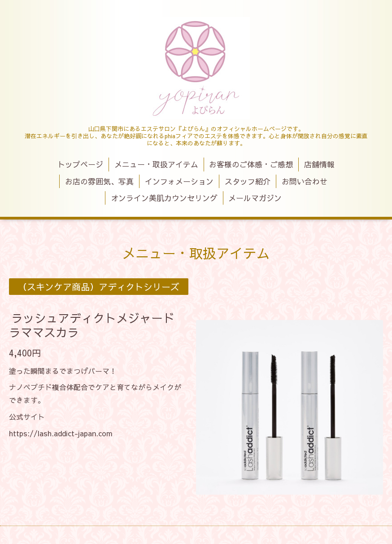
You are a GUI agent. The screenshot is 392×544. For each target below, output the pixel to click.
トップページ (80, 164)
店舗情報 (319, 164)
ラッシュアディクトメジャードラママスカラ (92, 325)
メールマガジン (255, 198)
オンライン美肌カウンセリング (164, 198)
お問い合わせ (305, 181)
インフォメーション (179, 181)
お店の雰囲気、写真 (99, 181)
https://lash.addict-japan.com (61, 433)
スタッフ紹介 (248, 181)
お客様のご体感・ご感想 (251, 164)
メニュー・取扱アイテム (156, 164)
